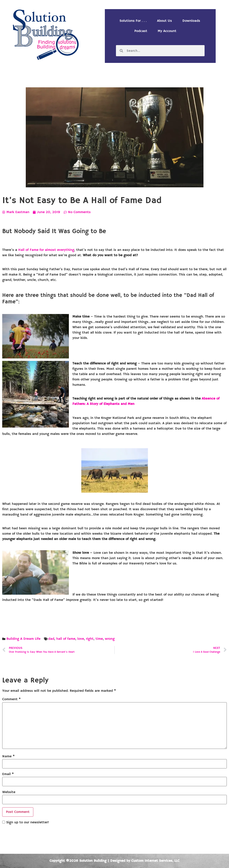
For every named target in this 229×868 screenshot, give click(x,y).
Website (9, 792)
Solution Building (93, 861)
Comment (11, 699)
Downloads (191, 21)
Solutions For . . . (133, 21)
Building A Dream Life (23, 639)
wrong (110, 639)
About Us (164, 21)
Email (8, 774)
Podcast (141, 31)
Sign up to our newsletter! (28, 822)
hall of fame (66, 639)
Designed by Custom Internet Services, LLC (145, 861)
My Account (167, 31)
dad (51, 639)
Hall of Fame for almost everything (46, 250)
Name (8, 756)
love (81, 639)
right (90, 639)
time (99, 639)
